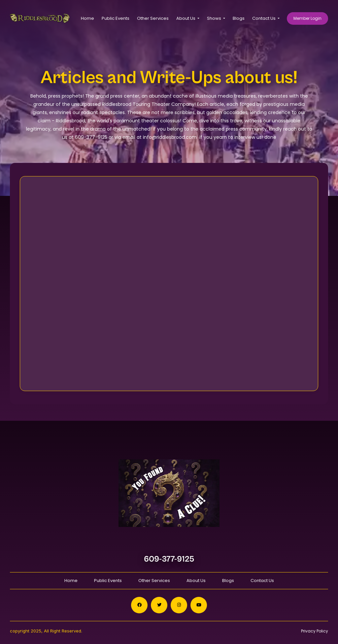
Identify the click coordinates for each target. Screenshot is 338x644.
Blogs (239, 18)
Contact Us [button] (264, 18)
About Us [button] (186, 18)
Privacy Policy (315, 631)
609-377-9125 (169, 559)
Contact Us (262, 581)
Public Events (116, 18)
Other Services (153, 18)
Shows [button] (215, 18)
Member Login (307, 18)
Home (87, 18)
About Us (196, 581)
